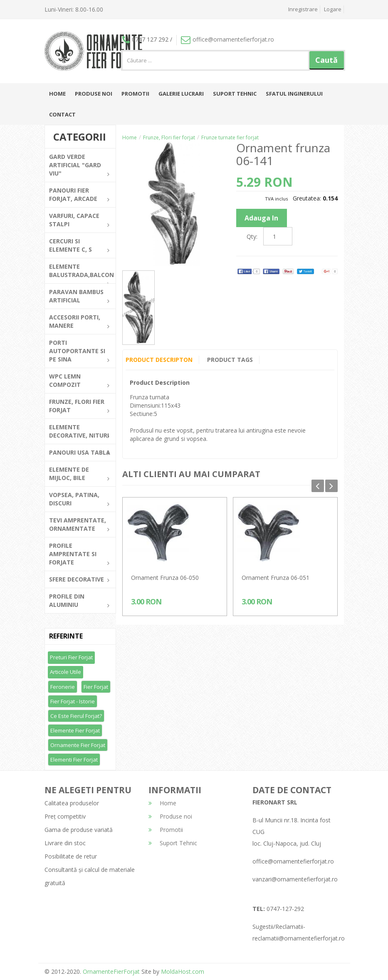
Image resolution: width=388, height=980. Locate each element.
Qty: (252, 236)
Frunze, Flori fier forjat (169, 137)
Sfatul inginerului (294, 94)
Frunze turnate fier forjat (230, 137)
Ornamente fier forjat (78, 745)
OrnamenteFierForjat (110, 971)
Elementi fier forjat (74, 760)
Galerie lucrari (181, 94)
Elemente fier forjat (75, 730)
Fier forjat (96, 687)
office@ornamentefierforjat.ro (227, 39)
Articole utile (65, 672)
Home (57, 94)
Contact (62, 114)
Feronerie (63, 687)
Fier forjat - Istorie (73, 701)
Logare (333, 9)
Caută (326, 60)
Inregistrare (303, 9)
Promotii (135, 94)
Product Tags (230, 360)
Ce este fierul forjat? (76, 716)
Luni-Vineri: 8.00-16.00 (74, 9)
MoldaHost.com (183, 971)
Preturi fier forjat (71, 657)
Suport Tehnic (235, 94)
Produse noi (94, 94)
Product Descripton (159, 360)
